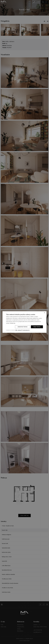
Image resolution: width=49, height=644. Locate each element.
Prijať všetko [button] (37, 327)
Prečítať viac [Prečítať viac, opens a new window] (13, 323)
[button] (23, 330)
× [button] (44, 313)
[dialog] (24, 322)
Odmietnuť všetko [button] (23, 327)
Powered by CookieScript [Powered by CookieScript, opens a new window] (11, 330)
